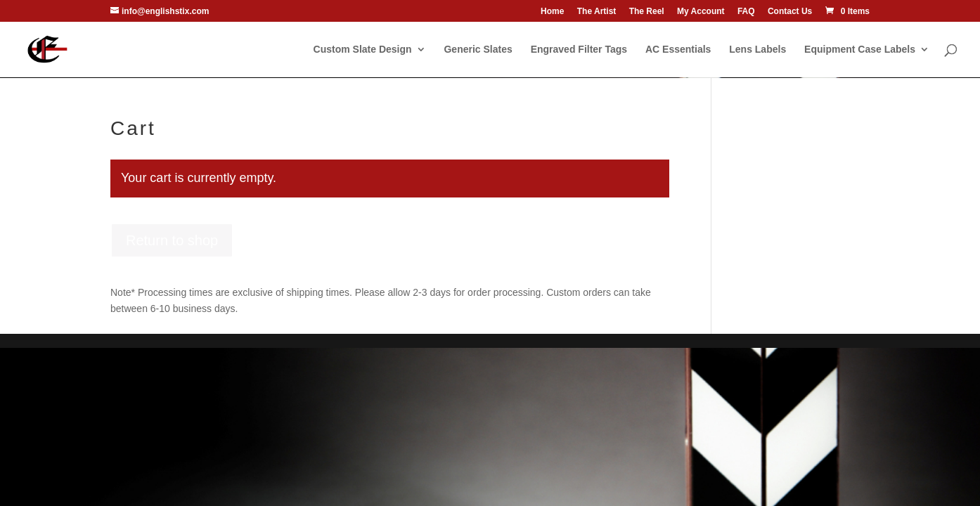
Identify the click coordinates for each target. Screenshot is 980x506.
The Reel (647, 12)
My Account (701, 12)
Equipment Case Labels (860, 50)
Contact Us (790, 12)
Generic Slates (478, 50)
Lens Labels (757, 50)
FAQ (746, 12)
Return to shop (172, 240)
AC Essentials (678, 50)
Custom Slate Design (363, 50)
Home (552, 12)
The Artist (597, 12)
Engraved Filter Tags (579, 50)
